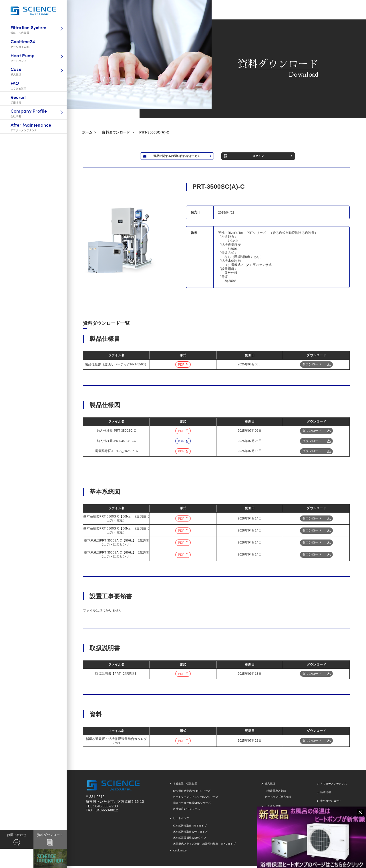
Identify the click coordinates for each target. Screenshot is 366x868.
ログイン (285, 157)
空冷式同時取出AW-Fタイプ (190, 827)
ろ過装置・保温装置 (185, 785)
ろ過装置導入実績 (276, 793)
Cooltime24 (180, 853)
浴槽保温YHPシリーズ (187, 811)
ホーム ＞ (90, 132)
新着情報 (326, 794)
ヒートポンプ (181, 820)
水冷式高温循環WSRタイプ (190, 839)
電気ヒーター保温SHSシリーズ (192, 805)
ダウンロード (312, 366)
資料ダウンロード (331, 803)
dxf (181, 443)
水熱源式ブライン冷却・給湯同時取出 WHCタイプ (204, 845)
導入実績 (270, 785)
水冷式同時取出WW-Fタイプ (190, 833)
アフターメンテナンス (334, 785)
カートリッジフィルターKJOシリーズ (196, 799)
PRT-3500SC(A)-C (154, 132)
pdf (181, 366)
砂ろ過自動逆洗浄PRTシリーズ (192, 793)
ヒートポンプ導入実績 (278, 799)
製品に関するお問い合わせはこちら (186, 157)
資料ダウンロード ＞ (118, 132)
